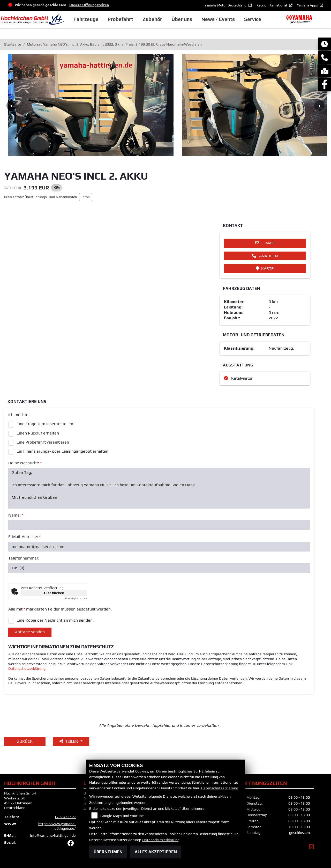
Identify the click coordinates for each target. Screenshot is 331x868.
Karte (265, 269)
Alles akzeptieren (156, 852)
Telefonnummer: (24, 558)
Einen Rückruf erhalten (38, 433)
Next (319, 106)
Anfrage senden (30, 632)
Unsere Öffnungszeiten (89, 5)
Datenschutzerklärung (27, 668)
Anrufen (265, 256)
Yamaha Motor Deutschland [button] (226, 5)
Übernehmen (108, 852)
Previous (12, 106)
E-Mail (265, 243)
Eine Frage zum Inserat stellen (45, 424)
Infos (86, 197)
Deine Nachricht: (25, 463)
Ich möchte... (20, 415)
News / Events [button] (218, 19)
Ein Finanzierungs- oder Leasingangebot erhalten (62, 451)
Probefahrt (120, 19)
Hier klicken (54, 593)
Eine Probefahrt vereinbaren (43, 442)
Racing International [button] (272, 5)
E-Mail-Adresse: (24, 537)
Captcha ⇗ (76, 598)
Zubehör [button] (152, 19)
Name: (16, 515)
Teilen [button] (69, 741)
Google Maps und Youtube (122, 816)
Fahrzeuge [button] (86, 19)
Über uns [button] (182, 19)
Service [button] (253, 19)
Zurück (25, 741)
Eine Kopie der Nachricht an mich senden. (55, 620)
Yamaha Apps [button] (308, 5)
